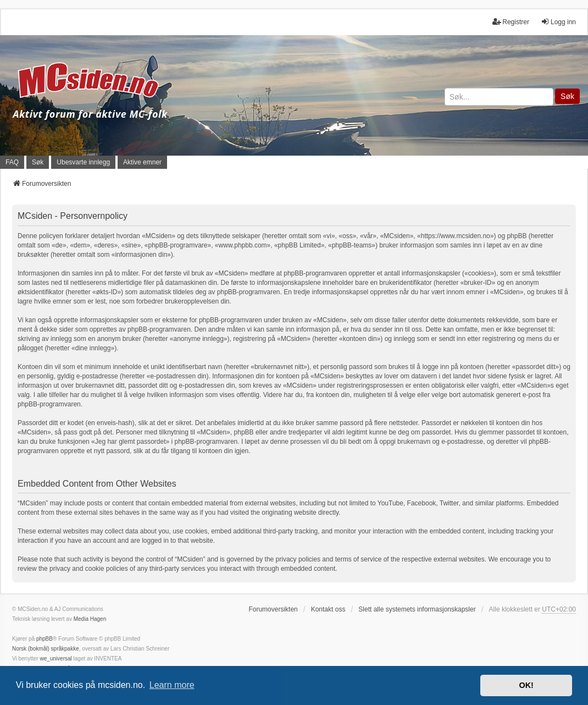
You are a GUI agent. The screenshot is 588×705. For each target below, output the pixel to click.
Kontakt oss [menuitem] (328, 609)
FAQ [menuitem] (12, 162)
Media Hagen (90, 619)
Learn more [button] (172, 685)
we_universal (56, 659)
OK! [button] (526, 685)
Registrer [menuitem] (511, 22)
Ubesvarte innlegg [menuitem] (83, 162)
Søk (567, 96)
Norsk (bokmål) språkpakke (46, 649)
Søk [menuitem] (38, 162)
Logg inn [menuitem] (558, 22)
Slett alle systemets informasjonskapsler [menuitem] (417, 609)
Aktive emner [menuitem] (142, 162)
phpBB (45, 639)
